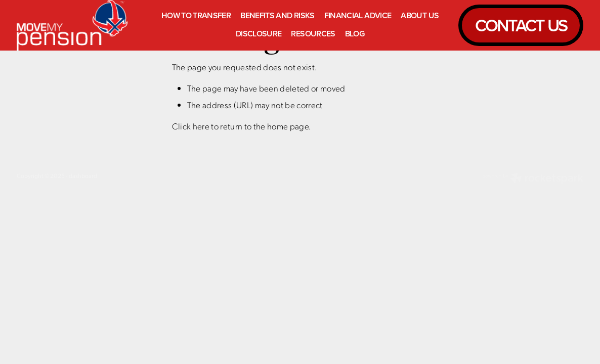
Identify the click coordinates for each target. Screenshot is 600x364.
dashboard (83, 176)
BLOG (355, 34)
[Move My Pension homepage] (73, 25)
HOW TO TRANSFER (196, 15)
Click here (191, 126)
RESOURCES (313, 34)
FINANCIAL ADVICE (358, 15)
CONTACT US (521, 25)
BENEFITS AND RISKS (277, 15)
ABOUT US (420, 15)
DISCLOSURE (259, 34)
